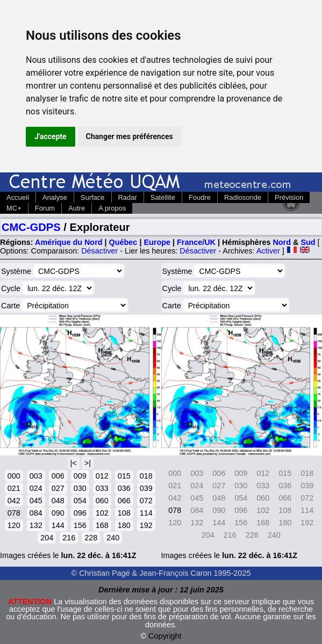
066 (124, 501)
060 (102, 501)
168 (102, 525)
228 (91, 538)
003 (36, 476)
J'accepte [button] (51, 136)
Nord (282, 242)
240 (113, 538)
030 (80, 488)
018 (146, 476)
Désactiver (99, 251)
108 (124, 513)
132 (36, 525)
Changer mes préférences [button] (130, 136)
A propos (112, 208)
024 (36, 488)
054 (80, 501)
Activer (268, 251)
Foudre (200, 197)
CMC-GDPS (31, 227)
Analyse (55, 197)
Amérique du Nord (69, 242)
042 (14, 501)
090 (58, 513)
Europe (157, 242)
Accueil (18, 197)
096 (80, 513)
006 (58, 476)
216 (69, 538)
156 (80, 525)
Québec (123, 242)
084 (36, 513)
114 (146, 513)
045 (36, 501)
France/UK (196, 242)
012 (102, 476)
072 (146, 501)
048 (58, 501)
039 (146, 488)
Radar (128, 197)
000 (14, 476)
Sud (308, 242)
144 (58, 525)
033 (102, 488)
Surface (93, 197)
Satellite (163, 197)
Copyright (165, 636)
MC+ (14, 208)
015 (124, 476)
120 (14, 525)
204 (47, 538)
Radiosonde (243, 197)
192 (146, 525)
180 (124, 525)
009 (80, 476)
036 (124, 488)
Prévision (289, 197)
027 (58, 488)
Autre (77, 208)
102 (102, 513)
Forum (45, 208)
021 (14, 488)
